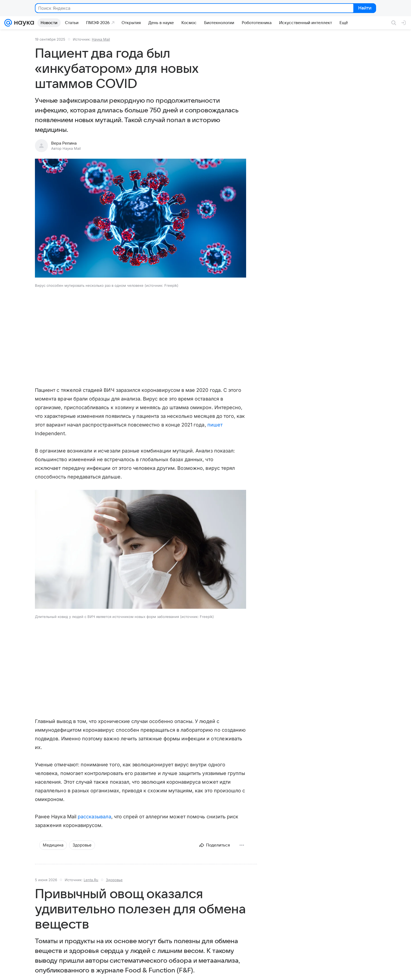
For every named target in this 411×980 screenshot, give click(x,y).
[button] (141, 219)
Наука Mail (101, 39)
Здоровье (114, 880)
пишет (215, 425)
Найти (364, 8)
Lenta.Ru (91, 880)
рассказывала (94, 817)
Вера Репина (64, 143)
